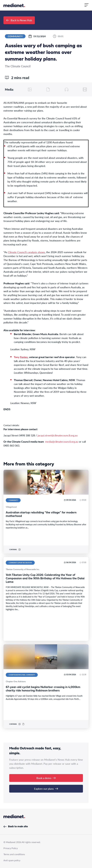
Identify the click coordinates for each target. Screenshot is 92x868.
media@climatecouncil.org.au (62, 442)
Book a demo (46, 778)
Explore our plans (46, 789)
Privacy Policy (11, 848)
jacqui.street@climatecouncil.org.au (58, 435)
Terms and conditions (14, 854)
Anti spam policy (12, 860)
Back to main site (16, 827)
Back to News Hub (19, 20)
